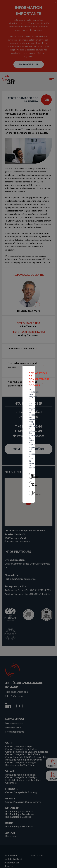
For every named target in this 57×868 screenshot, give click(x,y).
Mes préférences (29, 456)
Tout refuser (29, 449)
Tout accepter (29, 442)
